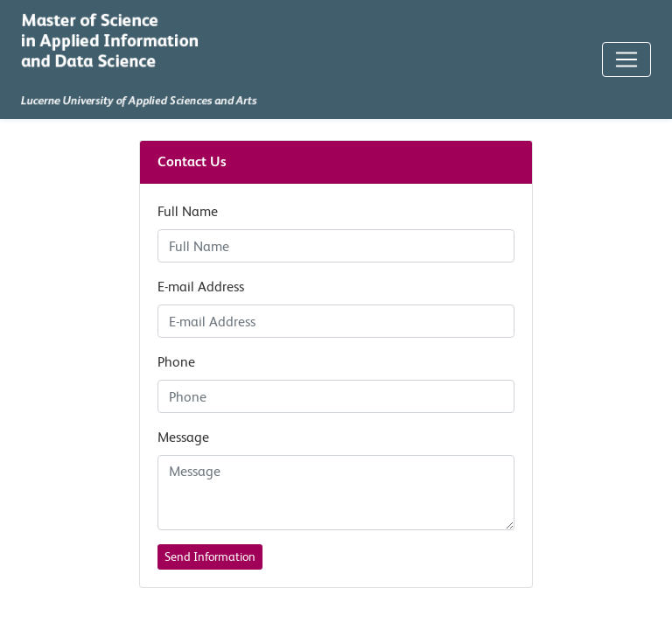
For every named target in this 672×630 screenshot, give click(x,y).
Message (183, 437)
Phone (176, 362)
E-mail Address (201, 287)
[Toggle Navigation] (626, 59)
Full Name (188, 211)
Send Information (210, 556)
